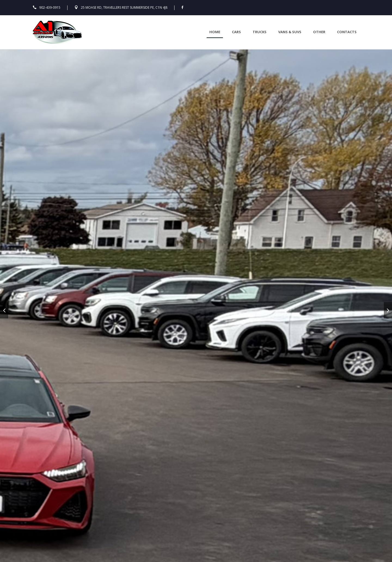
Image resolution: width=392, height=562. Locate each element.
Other (319, 32)
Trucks (260, 32)
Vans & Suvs (290, 32)
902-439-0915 (50, 7)
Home (215, 32)
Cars (236, 32)
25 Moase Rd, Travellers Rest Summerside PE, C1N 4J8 (124, 7)
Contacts (347, 32)
